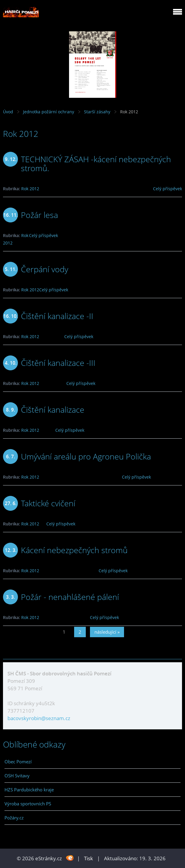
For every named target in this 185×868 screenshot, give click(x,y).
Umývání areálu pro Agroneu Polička (86, 456)
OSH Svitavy (17, 776)
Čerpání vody (45, 269)
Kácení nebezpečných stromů (74, 550)
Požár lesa (39, 215)
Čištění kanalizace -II (57, 316)
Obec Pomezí (18, 762)
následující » (107, 632)
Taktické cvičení (48, 503)
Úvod (8, 112)
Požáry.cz (14, 818)
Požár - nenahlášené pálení (70, 597)
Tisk (88, 858)
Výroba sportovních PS (28, 804)
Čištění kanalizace (53, 410)
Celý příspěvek (168, 189)
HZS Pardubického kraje (29, 790)
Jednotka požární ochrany (49, 112)
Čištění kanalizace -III (58, 363)
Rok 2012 (30, 189)
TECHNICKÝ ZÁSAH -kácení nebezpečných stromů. (96, 164)
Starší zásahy (97, 112)
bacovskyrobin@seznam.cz (39, 718)
